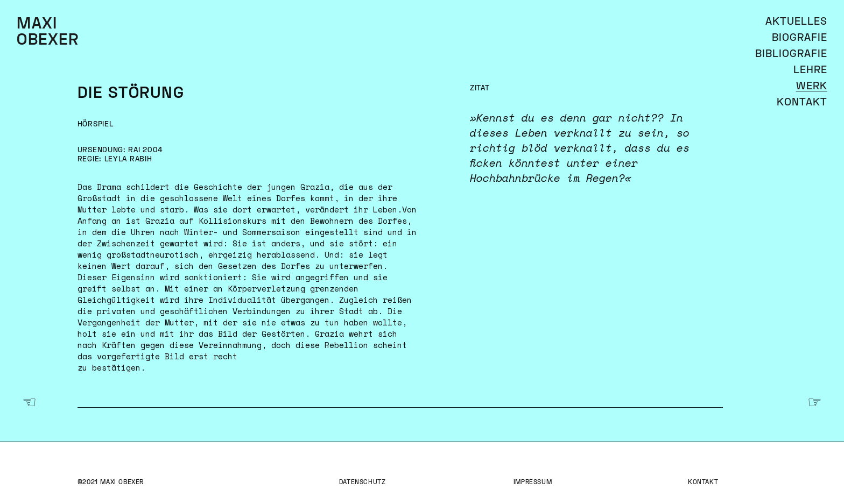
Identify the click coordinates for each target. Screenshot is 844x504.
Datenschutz (363, 483)
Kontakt (703, 483)
